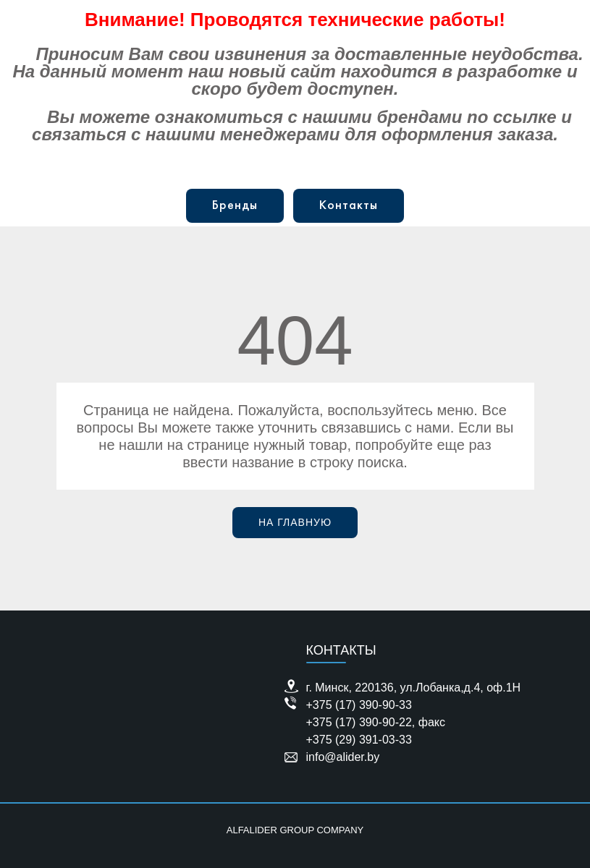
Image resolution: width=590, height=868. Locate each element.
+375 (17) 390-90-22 (359, 722)
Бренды (235, 206)
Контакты (349, 206)
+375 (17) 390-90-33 (359, 705)
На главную (295, 522)
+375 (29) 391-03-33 (359, 740)
